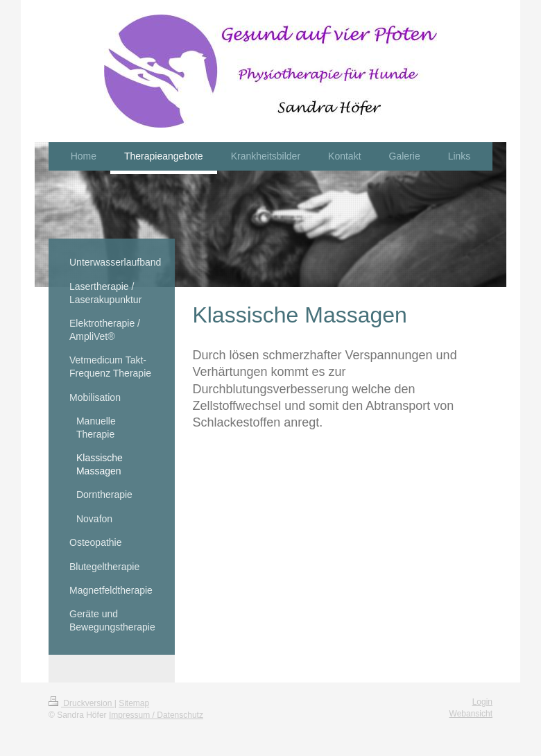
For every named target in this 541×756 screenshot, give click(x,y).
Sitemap (134, 703)
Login (482, 702)
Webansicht (471, 714)
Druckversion (81, 703)
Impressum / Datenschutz (156, 715)
